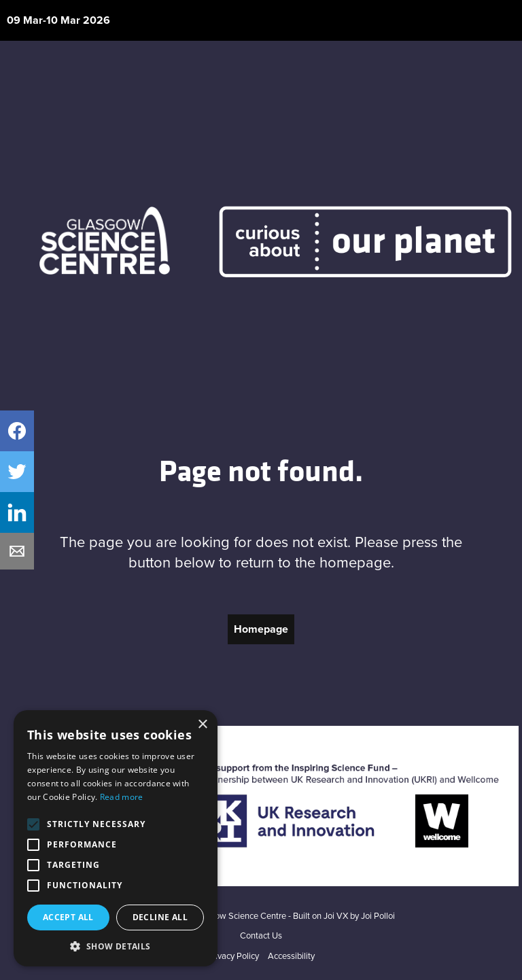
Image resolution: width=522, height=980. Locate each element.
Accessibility (291, 957)
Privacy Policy (233, 957)
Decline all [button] (160, 917)
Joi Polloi (378, 916)
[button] (116, 946)
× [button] (202, 725)
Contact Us (261, 936)
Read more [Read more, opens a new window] (122, 797)
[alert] (116, 838)
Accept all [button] (68, 917)
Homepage (261, 629)
